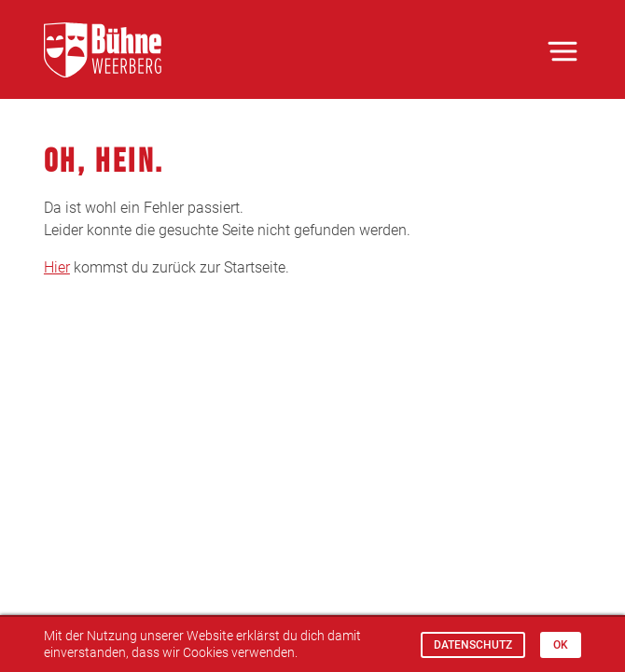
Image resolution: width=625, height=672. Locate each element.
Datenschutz (473, 645)
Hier (57, 267)
